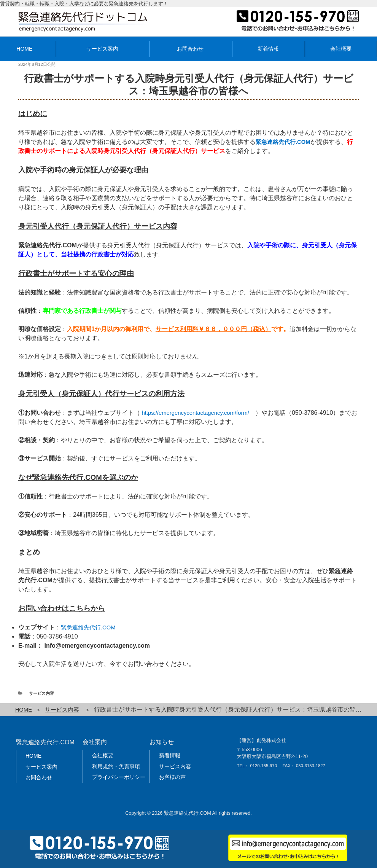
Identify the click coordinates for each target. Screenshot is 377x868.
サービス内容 (41, 693)
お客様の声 (172, 777)
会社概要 (341, 49)
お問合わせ (190, 49)
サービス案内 (102, 49)
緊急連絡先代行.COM (90, 627)
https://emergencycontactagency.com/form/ (200, 413)
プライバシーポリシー (119, 777)
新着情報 (268, 49)
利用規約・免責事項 (116, 766)
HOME (24, 710)
